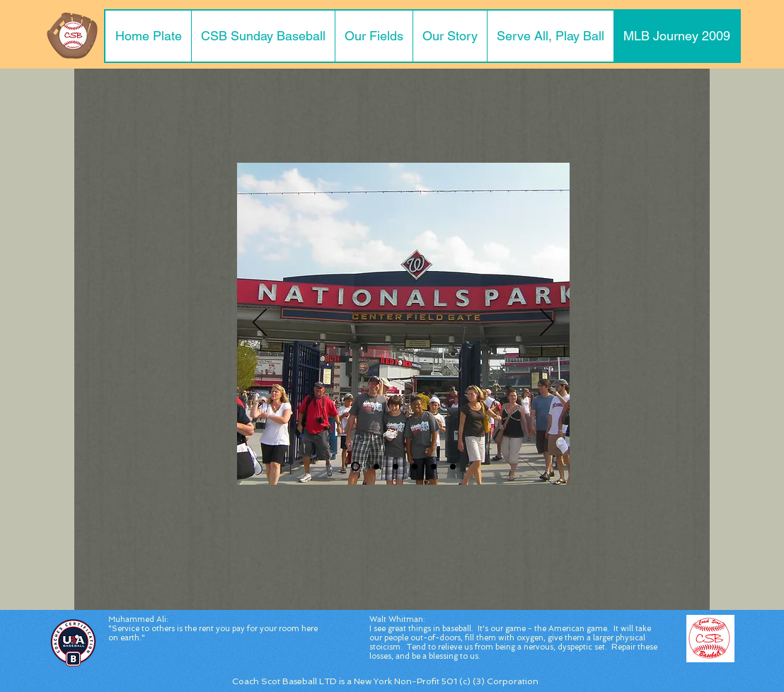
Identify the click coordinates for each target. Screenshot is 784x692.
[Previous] (260, 323)
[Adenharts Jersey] (453, 466)
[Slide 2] (376, 466)
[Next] (547, 323)
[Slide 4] (415, 466)
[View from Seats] (434, 466)
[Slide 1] (356, 467)
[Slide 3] (396, 466)
